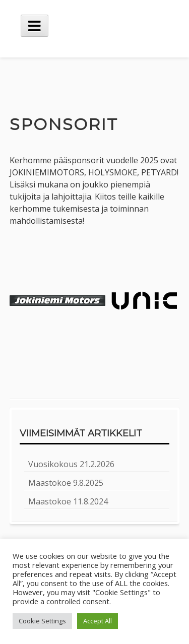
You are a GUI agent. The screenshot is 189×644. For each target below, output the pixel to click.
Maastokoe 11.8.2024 (68, 501)
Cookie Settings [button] (42, 621)
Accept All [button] (98, 621)
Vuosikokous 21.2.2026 (71, 464)
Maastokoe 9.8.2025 (66, 483)
